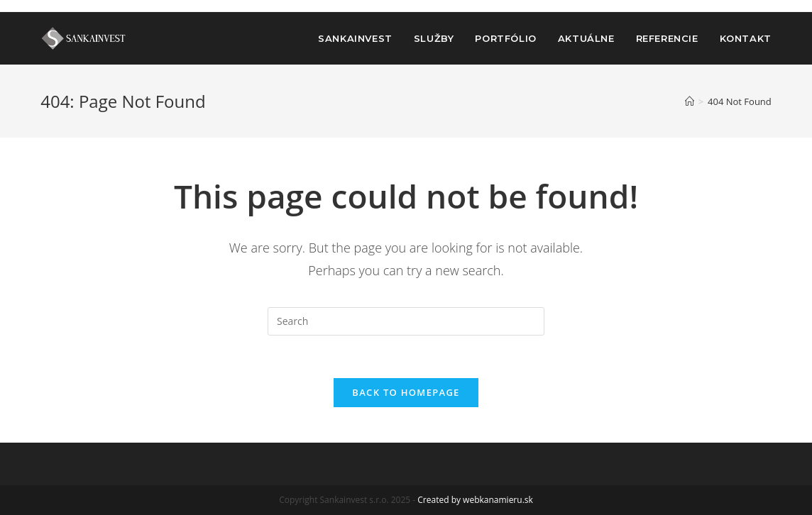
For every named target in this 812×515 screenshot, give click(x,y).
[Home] (690, 101)
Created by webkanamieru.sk (475, 500)
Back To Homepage (406, 392)
